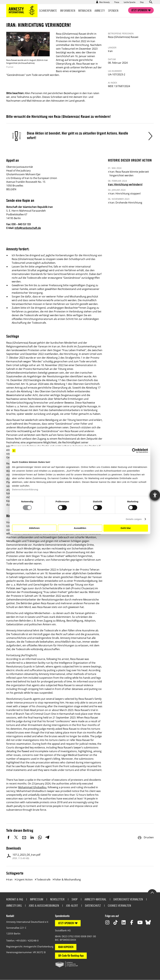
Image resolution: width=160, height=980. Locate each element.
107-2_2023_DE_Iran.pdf (26, 856)
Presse (117, 2)
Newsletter (57, 899)
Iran (10, 880)
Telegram (47, 837)
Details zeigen (134, 519)
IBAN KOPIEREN (66, 947)
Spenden (113, 11)
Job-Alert (72, 905)
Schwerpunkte (48, 11)
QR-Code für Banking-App (71, 956)
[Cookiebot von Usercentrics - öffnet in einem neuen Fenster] (134, 451)
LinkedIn (32, 837)
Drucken (146, 837)
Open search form (151, 2)
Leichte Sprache (130, 2)
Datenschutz (93, 905)
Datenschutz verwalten (128, 899)
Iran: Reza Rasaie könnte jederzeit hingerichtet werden (129, 174)
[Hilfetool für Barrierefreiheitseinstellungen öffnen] (155, 495)
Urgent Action (24, 880)
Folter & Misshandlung (67, 880)
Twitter (16, 837)
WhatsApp (40, 837)
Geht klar (126, 528)
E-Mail (24, 837)
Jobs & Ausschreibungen (44, 905)
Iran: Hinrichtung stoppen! (125, 194)
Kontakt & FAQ (15, 899)
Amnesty (100, 11)
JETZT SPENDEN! (66, 923)
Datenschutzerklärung (25, 489)
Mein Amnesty (105, 2)
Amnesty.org (14, 905)
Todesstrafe (43, 880)
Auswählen (80, 528)
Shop (142, 2)
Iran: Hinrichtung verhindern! (125, 184)
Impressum (37, 899)
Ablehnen (34, 528)
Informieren (68, 11)
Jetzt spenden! (139, 10)
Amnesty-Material (95, 899)
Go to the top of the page (152, 892)
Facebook (9, 837)
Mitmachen (85, 11)
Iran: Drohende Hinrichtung (126, 203)
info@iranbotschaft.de (28, 228)
